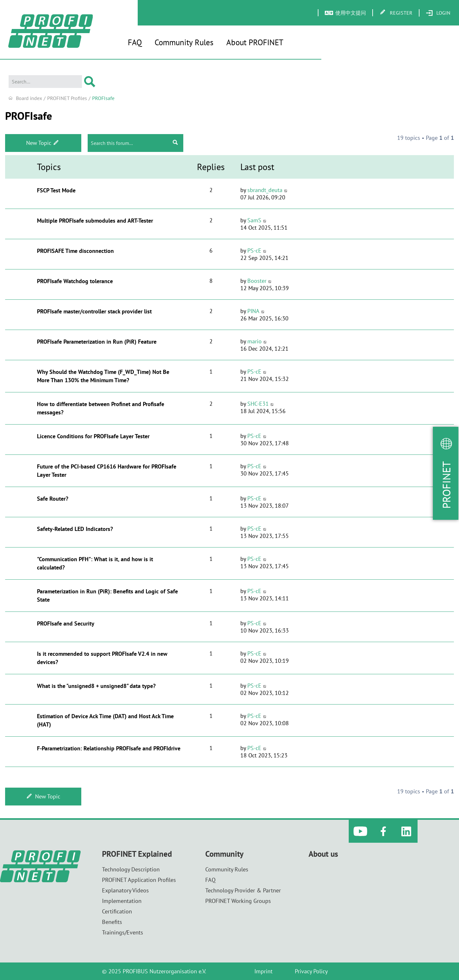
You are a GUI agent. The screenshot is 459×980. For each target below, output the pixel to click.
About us (323, 854)
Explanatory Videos (125, 890)
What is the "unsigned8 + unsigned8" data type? (96, 686)
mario (255, 341)
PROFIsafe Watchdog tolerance (75, 281)
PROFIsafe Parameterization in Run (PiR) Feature (97, 342)
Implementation (122, 901)
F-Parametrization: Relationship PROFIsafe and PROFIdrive (109, 748)
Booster (257, 281)
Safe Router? (53, 499)
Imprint (263, 971)
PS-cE (254, 250)
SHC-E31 (258, 404)
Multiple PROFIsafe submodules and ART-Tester (95, 221)
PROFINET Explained (137, 854)
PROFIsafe (29, 116)
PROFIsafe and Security (66, 623)
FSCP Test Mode (56, 190)
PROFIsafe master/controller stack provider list (94, 311)
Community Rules (184, 42)
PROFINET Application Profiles (139, 880)
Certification (117, 911)
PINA (253, 311)
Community (224, 854)
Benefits (112, 922)
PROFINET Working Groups (238, 901)
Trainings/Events (123, 932)
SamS (254, 220)
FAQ (135, 42)
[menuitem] (438, 13)
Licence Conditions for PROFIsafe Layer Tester (93, 436)
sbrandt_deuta (265, 190)
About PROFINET (255, 42)
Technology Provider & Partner (243, 890)
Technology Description (131, 869)
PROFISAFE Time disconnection (75, 251)
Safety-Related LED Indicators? (75, 529)
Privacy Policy (311, 971)
